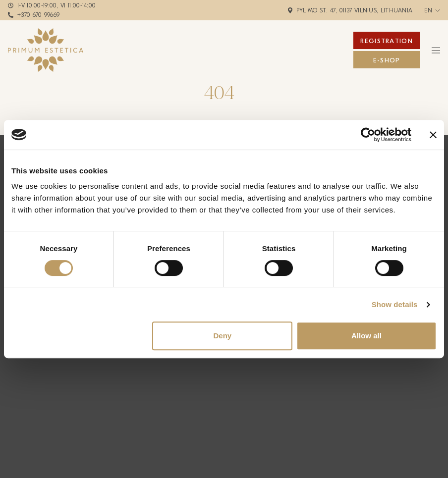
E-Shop (387, 60)
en (428, 10)
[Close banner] (433, 135)
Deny (222, 336)
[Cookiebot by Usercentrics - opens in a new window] (368, 135)
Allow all (366, 336)
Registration (387, 41)
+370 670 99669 (38, 15)
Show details (395, 304)
